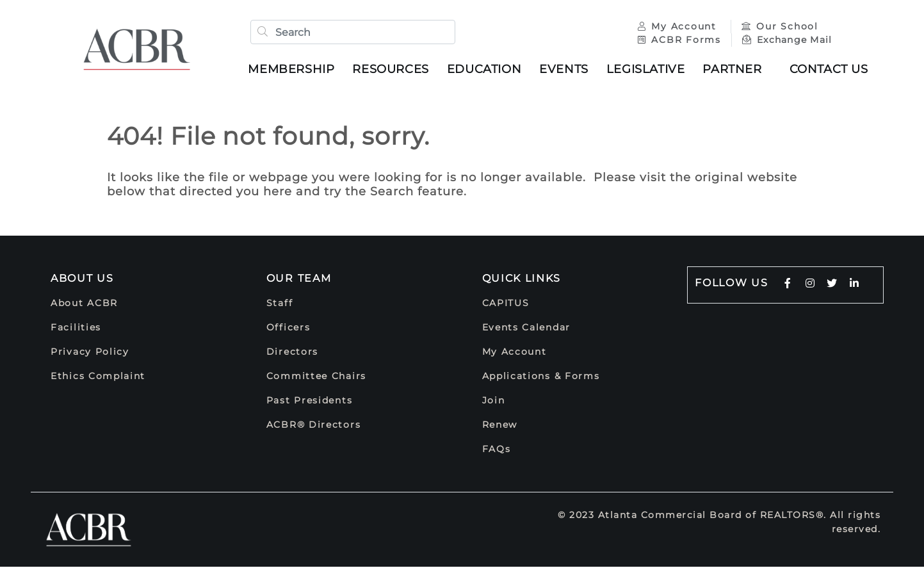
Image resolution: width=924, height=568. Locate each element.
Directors (292, 353)
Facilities (76, 329)
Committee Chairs (316, 377)
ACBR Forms (678, 40)
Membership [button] (293, 70)
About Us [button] (82, 280)
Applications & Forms (541, 377)
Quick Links (522, 280)
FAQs (497, 450)
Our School (779, 27)
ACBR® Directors (314, 426)
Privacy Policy (90, 353)
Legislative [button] (647, 70)
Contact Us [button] (830, 70)
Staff (280, 304)
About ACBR (84, 304)
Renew (500, 426)
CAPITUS (506, 304)
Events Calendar (527, 329)
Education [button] (485, 70)
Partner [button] (734, 70)
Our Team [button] (299, 280)
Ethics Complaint (98, 377)
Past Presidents (310, 402)
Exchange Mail (786, 40)
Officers (288, 329)
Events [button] (565, 70)
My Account (678, 27)
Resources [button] (392, 70)
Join (494, 402)
